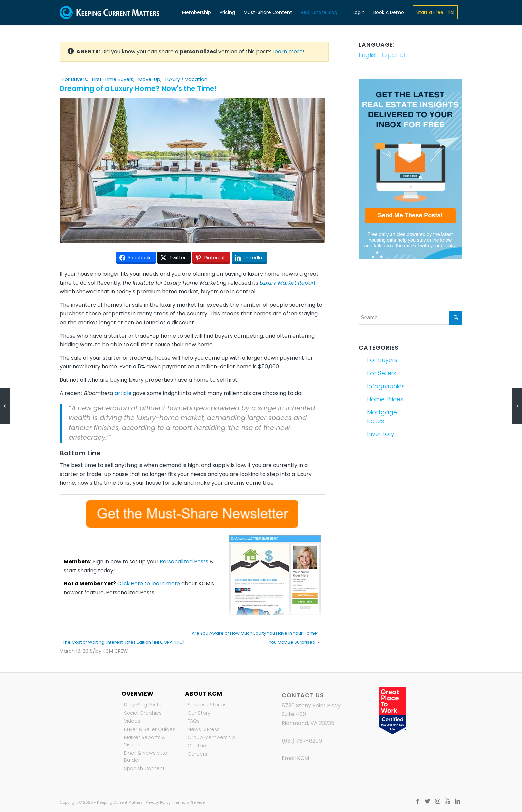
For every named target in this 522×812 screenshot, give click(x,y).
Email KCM (295, 758)
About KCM (204, 694)
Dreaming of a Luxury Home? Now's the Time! (138, 88)
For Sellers (382, 373)
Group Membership (211, 737)
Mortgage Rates (382, 417)
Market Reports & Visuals (145, 741)
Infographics (386, 386)
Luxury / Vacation (186, 79)
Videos (132, 721)
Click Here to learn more (149, 583)
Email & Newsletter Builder (146, 757)
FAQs (194, 721)
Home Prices (385, 399)
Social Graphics (143, 713)
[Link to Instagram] (437, 801)
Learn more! (288, 51)
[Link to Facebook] (417, 801)
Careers (198, 754)
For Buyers (75, 79)
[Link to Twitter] (427, 801)
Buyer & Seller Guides (150, 729)
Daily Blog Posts (143, 705)
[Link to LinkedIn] (457, 801)
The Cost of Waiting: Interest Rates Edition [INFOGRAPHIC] (124, 642)
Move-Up (149, 79)
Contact (198, 746)
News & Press (204, 729)
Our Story (199, 713)
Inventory (381, 434)
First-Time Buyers (113, 79)
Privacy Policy (158, 802)
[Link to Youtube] (447, 801)
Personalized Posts (184, 561)
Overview (137, 694)
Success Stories (207, 705)
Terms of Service (189, 802)
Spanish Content (144, 768)
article (123, 393)
